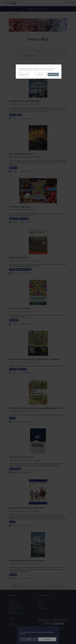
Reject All (41, 74)
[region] (39, 72)
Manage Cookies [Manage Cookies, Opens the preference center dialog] (24, 74)
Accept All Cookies (53, 74)
